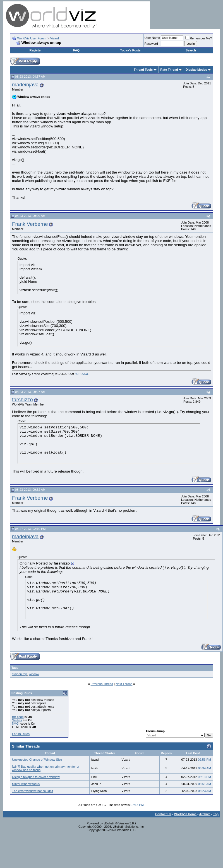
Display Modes (196, 70)
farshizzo (22, 399)
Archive (205, 814)
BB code (18, 717)
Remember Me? (199, 38)
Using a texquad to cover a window (36, 777)
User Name (152, 38)
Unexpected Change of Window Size (37, 760)
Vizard (55, 38)
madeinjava (25, 85)
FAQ (76, 50)
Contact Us (163, 814)
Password (151, 44)
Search (191, 50)
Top (216, 814)
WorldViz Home (185, 814)
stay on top (20, 674)
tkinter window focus (26, 784)
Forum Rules (21, 734)
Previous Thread (102, 684)
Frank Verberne (30, 224)
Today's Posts (130, 50)
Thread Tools (143, 70)
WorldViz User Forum (32, 38)
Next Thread (124, 684)
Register (35, 50)
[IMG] (16, 724)
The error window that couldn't (33, 791)
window (34, 674)
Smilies (17, 720)
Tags (15, 668)
